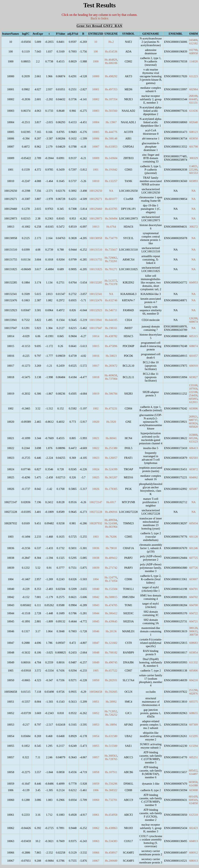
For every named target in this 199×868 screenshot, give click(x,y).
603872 (194, 469)
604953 (194, 282)
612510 (194, 815)
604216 (194, 680)
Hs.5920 (111, 422)
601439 (193, 796)
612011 (194, 402)
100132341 (96, 294)
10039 (96, 568)
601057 (194, 356)
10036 (96, 548)
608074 (194, 346)
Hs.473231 (111, 408)
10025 (96, 477)
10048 (96, 652)
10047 (96, 643)
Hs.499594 (111, 520)
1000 (96, 61)
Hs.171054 (111, 581)
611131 (193, 103)
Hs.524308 (111, 523)
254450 (193, 395)
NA (111, 191)
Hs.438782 (111, 336)
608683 (194, 643)
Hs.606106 (111, 63)
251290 (193, 690)
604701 (194, 589)
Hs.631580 (111, 736)
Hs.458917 (111, 853)
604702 (194, 597)
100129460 (96, 209)
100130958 (96, 238)
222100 (193, 392)
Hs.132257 (111, 181)
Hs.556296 (111, 784)
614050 (194, 803)
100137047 (96, 328)
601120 (194, 537)
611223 (194, 76)
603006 (194, 408)
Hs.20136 (111, 631)
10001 (96, 89)
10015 (96, 346)
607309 (194, 725)
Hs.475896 (111, 346)
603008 (194, 790)
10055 (96, 746)
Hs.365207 (111, 477)
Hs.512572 (111, 281)
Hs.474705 (111, 605)
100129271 (96, 199)
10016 (96, 356)
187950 (193, 389)
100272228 (96, 512)
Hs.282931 (111, 680)
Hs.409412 (111, 558)
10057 (96, 757)
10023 (96, 458)
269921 (193, 417)
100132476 (96, 300)
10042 (96, 597)
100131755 (96, 259)
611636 (194, 111)
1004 (96, 579)
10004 (96, 122)
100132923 (96, 310)
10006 (96, 138)
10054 (96, 736)
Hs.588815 (111, 597)
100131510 (96, 250)
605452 (193, 771)
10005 (96, 132)
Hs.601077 (111, 199)
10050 (96, 680)
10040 (96, 589)
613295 (194, 736)
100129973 (96, 218)
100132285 (96, 282)
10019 (96, 394)
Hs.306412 (111, 613)
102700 (193, 50)
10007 (96, 147)
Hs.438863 (111, 828)
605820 (194, 427)
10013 (96, 227)
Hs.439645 (111, 621)
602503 (194, 458)
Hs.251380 (111, 448)
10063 (96, 841)
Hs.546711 (111, 310)
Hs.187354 (111, 99)
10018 (96, 377)
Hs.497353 (111, 89)
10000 (96, 76)
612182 (194, 43)
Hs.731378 (111, 284)
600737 (193, 420)
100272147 (96, 502)
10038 (96, 558)
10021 (96, 438)
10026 (96, 489)
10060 (96, 800)
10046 (96, 631)
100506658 (96, 692)
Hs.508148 (111, 138)
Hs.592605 (111, 692)
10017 (96, 366)
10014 (96, 336)
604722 (194, 613)
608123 (194, 132)
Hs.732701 (111, 800)
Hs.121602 (111, 643)
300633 (193, 631)
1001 (96, 170)
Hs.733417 (111, 250)
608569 (193, 800)
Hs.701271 (111, 269)
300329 (194, 158)
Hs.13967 (111, 122)
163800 (193, 435)
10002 (96, 99)
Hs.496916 (111, 512)
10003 (96, 111)
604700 (194, 605)
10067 (96, 861)
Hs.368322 (111, 790)
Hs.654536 (111, 52)
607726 (194, 568)
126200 (193, 318)
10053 (96, 725)
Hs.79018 (111, 548)
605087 (194, 489)
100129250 (96, 191)
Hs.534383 (111, 841)
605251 (194, 757)
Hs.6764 (111, 227)
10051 (96, 702)
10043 (96, 605)
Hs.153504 (111, 589)
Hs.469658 (111, 375)
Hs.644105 (111, 320)
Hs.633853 (111, 147)
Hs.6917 (111, 502)
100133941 (96, 320)
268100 (193, 96)
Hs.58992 (111, 702)
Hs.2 (111, 42)
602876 (194, 693)
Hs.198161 (111, 328)
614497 (194, 774)
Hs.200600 (111, 861)
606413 (194, 448)
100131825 (96, 269)
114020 (194, 61)
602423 (194, 828)
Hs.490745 (111, 662)
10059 (96, 784)
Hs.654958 (111, 815)
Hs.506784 (111, 394)
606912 (194, 853)
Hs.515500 (111, 746)
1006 (96, 790)
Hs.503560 (111, 111)
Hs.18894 (111, 725)
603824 (193, 423)
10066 (96, 853)
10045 (96, 621)
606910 (194, 366)
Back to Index (99, 18)
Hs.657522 (111, 671)
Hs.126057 (111, 458)
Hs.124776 (111, 577)
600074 (194, 322)
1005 (96, 671)
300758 (194, 635)
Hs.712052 (111, 711)
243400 (193, 40)
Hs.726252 (111, 715)
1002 (96, 408)
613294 (194, 746)
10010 (96, 181)
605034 (194, 523)
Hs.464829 (111, 60)
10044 (96, 613)
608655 (194, 713)
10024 (96, 469)
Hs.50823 (111, 356)
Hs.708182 (111, 652)
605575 (194, 702)
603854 (194, 652)
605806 (194, 671)
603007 (194, 579)
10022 (96, 448)
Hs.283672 (111, 366)
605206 (193, 438)
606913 (194, 861)
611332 (194, 662)
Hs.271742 (111, 568)
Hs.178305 (111, 489)
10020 (96, 422)
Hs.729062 (111, 258)
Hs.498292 (111, 76)
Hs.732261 (111, 261)
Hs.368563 (111, 756)
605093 (193, 399)
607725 (194, 558)
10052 (96, 713)
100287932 (96, 523)
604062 (194, 477)
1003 (96, 537)
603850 (193, 782)
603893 (194, 181)
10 (96, 42)
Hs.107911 (111, 772)
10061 (96, 815)
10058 (96, 772)
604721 (194, 621)
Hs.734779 (111, 238)
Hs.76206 (111, 537)
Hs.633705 (111, 209)
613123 (194, 442)
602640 (194, 122)
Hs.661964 (111, 527)
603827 (194, 377)
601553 (194, 173)
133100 (193, 385)
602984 (194, 89)
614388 (194, 785)
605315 (194, 336)
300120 (193, 628)
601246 (194, 548)
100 (96, 52)
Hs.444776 (111, 132)
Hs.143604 (111, 158)
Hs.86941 (111, 438)
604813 (194, 841)
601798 (194, 147)
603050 (194, 138)
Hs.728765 (111, 759)
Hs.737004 (111, 379)
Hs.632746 (111, 300)
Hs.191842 (111, 170)
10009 (96, 158)
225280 (193, 170)
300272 (194, 227)
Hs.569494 (111, 218)
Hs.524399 (111, 469)
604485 (193, 99)
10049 (96, 662)
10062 (96, 828)
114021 (193, 166)
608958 (194, 53)
